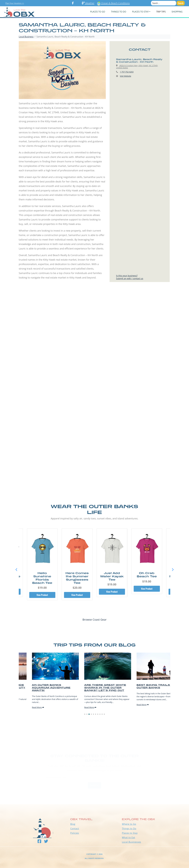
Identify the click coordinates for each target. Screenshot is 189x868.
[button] (173, 570)
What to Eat (129, 837)
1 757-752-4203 (127, 72)
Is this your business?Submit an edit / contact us (130, 277)
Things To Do (119, 12)
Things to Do (129, 829)
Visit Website (126, 76)
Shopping (177, 12)
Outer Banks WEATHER (94, 794)
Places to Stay (130, 833)
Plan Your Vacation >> (15, 3)
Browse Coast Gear (94, 620)
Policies (75, 833)
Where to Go (129, 824)
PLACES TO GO (98, 12)
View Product (42, 595)
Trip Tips (161, 12)
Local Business (26, 37)
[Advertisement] (94, 318)
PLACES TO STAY (140, 12)
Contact (75, 829)
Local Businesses (131, 842)
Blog (73, 824)
